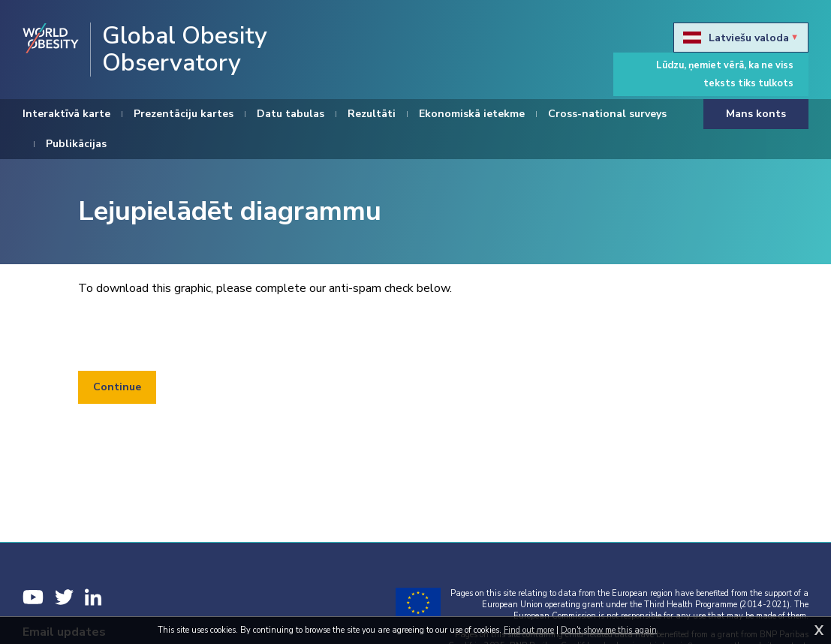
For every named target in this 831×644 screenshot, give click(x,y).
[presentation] (192, 334)
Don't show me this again (609, 630)
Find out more (529, 630)
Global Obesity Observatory (185, 50)
